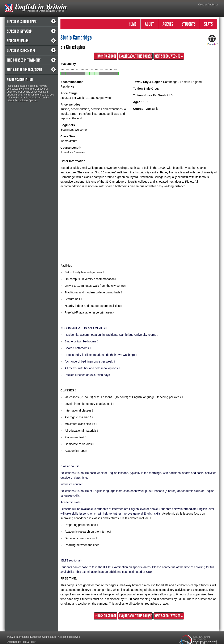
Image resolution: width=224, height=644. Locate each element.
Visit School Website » (169, 56)
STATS (208, 24)
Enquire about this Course (135, 56)
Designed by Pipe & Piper (21, 642)
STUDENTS (189, 24)
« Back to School (105, 56)
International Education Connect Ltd (36, 637)
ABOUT (149, 24)
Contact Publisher (208, 5)
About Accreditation (20, 79)
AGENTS (168, 24)
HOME (132, 24)
